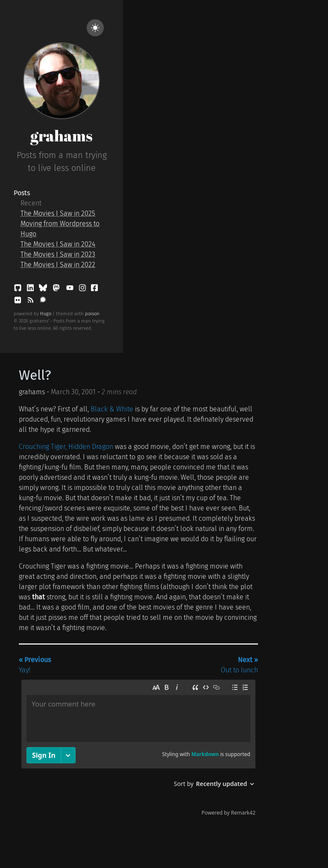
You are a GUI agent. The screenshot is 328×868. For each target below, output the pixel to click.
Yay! (35, 665)
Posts (22, 193)
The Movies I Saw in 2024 (58, 244)
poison (92, 314)
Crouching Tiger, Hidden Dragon (66, 447)
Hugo (46, 314)
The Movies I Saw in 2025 (58, 213)
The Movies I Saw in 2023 (58, 254)
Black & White (112, 409)
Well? (35, 375)
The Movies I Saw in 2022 (58, 265)
